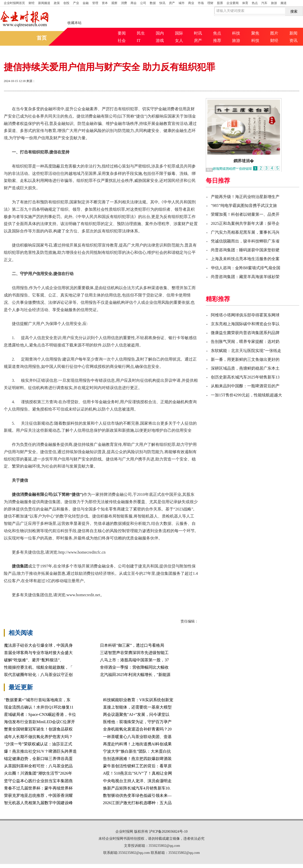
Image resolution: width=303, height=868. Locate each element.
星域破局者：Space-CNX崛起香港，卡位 (40, 714)
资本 (105, 3)
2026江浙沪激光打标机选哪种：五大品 (137, 803)
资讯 (293, 40)
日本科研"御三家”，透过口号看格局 (132, 645)
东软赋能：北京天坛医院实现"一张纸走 (246, 351)
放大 (268, 82)
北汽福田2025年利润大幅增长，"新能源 (135, 675)
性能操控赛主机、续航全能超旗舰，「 (38, 667)
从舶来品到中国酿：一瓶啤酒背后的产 (245, 386)
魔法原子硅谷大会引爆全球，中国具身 (38, 645)
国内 (160, 33)
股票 (220, 3)
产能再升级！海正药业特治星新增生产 (245, 197)
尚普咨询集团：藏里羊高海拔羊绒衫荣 (245, 277)
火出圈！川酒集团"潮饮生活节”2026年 (38, 773)
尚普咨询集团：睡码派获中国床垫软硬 (245, 250)
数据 (153, 3)
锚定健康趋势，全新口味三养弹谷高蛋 (38, 759)
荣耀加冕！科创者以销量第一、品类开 (245, 214)
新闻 (293, 33)
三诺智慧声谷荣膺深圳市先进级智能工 (134, 653)
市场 (201, 3)
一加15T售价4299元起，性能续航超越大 (246, 395)
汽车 (264, 3)
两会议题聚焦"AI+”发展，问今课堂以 (136, 714)
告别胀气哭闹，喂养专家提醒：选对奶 (245, 342)
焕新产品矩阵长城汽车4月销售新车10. (137, 788)
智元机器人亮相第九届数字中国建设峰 (38, 803)
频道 (284, 3)
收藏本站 (74, 23)
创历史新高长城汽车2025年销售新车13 (245, 377)
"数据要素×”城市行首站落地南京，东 (37, 700)
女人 (179, 40)
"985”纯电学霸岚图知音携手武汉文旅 (244, 206)
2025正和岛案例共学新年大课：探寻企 (245, 223)
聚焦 (255, 33)
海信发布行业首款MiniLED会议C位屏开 (40, 722)
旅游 (274, 3)
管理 (95, 3)
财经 (32, 3)
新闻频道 (44, 3)
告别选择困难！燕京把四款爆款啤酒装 (137, 759)
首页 (14, 3)
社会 (122, 40)
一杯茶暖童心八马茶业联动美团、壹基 (137, 737)
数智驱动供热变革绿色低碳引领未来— (137, 795)
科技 (236, 33)
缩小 (287, 82)
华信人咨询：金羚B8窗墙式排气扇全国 (246, 268)
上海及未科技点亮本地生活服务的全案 (245, 259)
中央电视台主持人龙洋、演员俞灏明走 (137, 781)
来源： (31, 81)
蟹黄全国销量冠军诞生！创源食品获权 (38, 729)
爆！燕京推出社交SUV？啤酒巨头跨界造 (40, 751)
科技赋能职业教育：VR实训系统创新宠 (138, 700)
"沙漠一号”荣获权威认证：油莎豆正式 (38, 744)
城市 (182, 3)
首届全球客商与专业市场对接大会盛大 (38, 653)
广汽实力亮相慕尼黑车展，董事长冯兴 (245, 232)
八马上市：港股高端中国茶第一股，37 (134, 660)
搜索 (294, 11)
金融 (86, 3)
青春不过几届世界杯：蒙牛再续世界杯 (38, 788)
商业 (191, 3)
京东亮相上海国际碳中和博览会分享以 (245, 324)
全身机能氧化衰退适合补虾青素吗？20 (137, 729)
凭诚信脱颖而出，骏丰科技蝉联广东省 (245, 241)
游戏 (160, 40)
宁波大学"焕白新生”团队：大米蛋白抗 (137, 751)
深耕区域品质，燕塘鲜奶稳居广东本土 (245, 368)
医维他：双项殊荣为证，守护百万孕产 (137, 722)
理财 (210, 3)
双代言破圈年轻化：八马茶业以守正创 (38, 675)
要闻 (122, 33)
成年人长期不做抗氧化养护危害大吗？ (38, 737)
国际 (179, 33)
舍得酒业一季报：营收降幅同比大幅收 (134, 667)
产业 (76, 3)
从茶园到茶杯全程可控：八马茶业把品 (38, 766)
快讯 (162, 3)
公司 (143, 3)
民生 (141, 33)
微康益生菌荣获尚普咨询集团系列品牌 (245, 333)
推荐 (217, 40)
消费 (124, 3)
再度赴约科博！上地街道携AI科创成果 (137, 744)
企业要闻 (233, 3)
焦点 (217, 33)
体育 (245, 3)
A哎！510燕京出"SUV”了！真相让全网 (137, 773)
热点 (255, 3)
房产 (172, 3)
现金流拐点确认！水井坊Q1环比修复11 (39, 707)
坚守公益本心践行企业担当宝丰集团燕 (38, 781)
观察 (114, 3)
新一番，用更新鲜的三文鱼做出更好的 (245, 359)
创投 (66, 3)
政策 (57, 3)
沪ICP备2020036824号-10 (168, 832)
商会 (134, 3)
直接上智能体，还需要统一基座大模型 (137, 707)
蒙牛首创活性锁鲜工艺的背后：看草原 (137, 766)
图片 (274, 33)
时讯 (198, 33)
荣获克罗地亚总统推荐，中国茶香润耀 (38, 795)
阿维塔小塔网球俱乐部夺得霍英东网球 (245, 315)
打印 (250, 82)
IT (139, 40)
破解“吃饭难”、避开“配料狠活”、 (34, 660)
